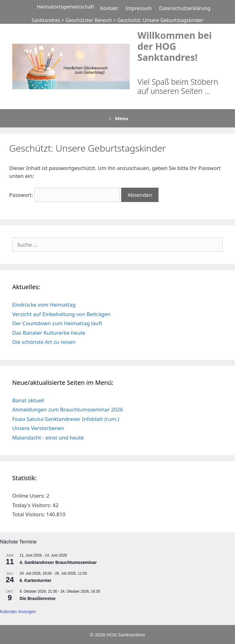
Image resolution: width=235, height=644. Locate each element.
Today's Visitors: (32, 505)
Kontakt (109, 8)
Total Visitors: (29, 514)
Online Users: (29, 496)
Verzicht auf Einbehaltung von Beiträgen (61, 314)
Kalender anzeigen (18, 612)
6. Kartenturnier (35, 580)
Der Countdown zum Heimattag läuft (57, 323)
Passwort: (65, 195)
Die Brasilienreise (38, 598)
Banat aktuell (28, 400)
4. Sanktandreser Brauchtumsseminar (58, 562)
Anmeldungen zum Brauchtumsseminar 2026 (68, 409)
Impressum (139, 8)
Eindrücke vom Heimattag (44, 305)
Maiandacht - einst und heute (48, 438)
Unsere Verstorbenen (38, 428)
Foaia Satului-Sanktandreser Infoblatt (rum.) (66, 419)
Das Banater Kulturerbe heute (49, 333)
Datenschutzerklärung (185, 8)
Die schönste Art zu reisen (44, 342)
